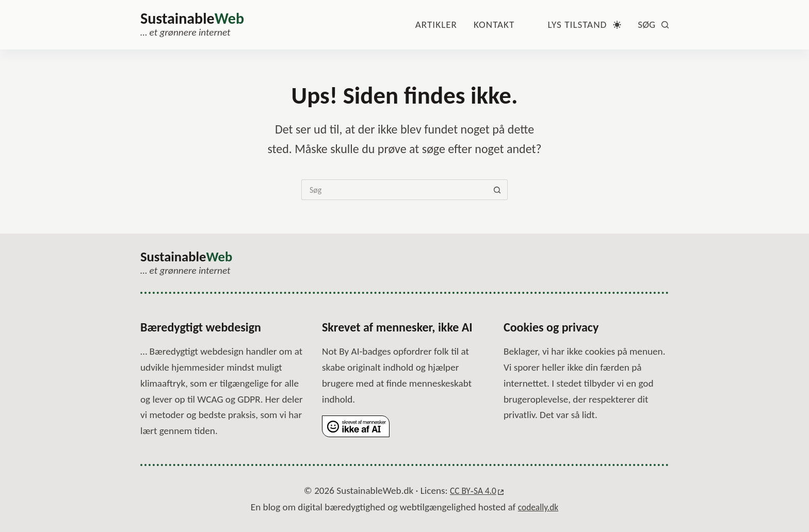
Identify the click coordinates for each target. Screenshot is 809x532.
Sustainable (192, 18)
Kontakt (494, 24)
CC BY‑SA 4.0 (472, 491)
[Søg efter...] (394, 190)
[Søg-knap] (497, 190)
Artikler (436, 24)
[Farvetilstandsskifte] (584, 25)
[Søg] (653, 25)
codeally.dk (538, 507)
